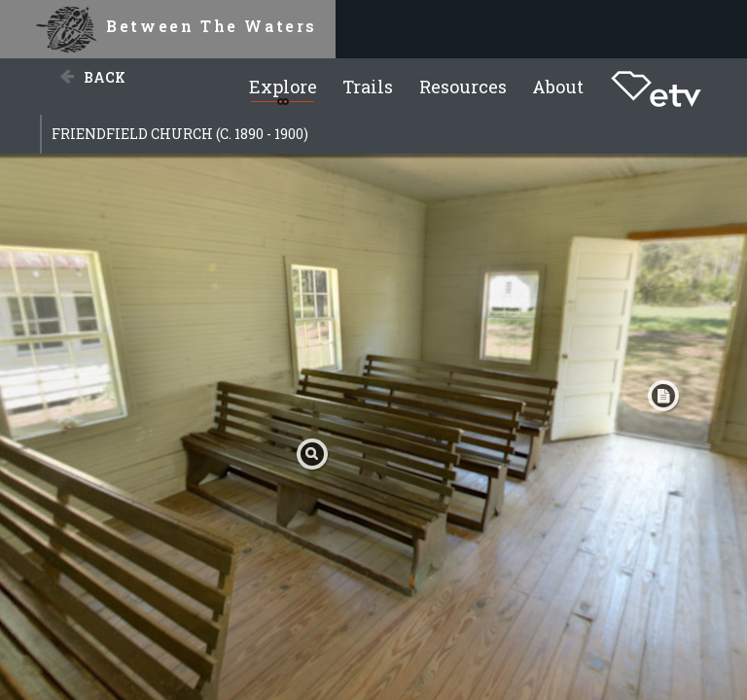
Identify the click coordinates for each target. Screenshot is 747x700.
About (558, 87)
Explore (283, 87)
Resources (463, 87)
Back (105, 77)
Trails (368, 87)
